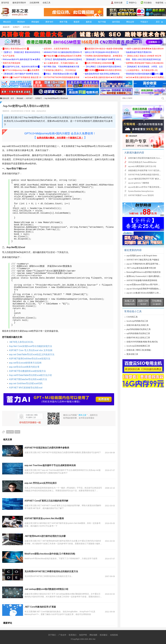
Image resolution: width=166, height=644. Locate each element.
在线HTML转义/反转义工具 (138, 338)
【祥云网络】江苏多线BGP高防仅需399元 (103, 67)
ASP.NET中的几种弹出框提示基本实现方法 (146, 175)
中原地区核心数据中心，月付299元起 (60, 70)
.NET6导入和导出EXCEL (21, 342)
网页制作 (21, 22)
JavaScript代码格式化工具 (137, 321)
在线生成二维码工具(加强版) (139, 350)
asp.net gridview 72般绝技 (139, 183)
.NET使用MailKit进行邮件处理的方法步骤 (45, 536)
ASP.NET (29, 98)
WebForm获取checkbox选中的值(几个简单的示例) (50, 554)
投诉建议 (104, 635)
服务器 (89, 22)
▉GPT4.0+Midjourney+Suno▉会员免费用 (21, 70)
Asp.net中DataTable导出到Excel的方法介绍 (30, 375)
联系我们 (73, 635)
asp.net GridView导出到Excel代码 (26, 383)
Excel (17, 432)
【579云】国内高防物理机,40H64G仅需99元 (63, 59)
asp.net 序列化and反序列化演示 (41, 483)
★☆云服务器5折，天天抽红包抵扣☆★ (61, 63)
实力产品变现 (9, 56)
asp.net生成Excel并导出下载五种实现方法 (146, 187)
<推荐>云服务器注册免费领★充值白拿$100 (145, 49)
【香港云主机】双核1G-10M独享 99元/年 (144, 56)
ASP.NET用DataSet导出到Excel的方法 (28, 379)
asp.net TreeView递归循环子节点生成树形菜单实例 (50, 465)
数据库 (77, 22)
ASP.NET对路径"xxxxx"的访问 (141, 195)
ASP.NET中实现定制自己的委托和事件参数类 (47, 448)
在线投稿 (114, 635)
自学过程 (26, 27)
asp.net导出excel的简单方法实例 (25, 363)
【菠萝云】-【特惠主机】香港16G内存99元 (22, 52)
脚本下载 (63, 22)
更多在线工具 (132, 354)
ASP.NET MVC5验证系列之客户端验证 (143, 260)
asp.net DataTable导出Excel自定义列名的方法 (32, 354)
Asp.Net (10, 432)
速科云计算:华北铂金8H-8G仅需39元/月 (102, 52)
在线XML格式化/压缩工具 (138, 325)
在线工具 (46, 3)
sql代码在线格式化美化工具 (138, 333)
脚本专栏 (49, 22)
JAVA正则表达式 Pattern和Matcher (142, 162)
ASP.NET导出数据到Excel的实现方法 (27, 371)
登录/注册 (118, 3)
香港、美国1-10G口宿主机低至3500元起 (143, 59)
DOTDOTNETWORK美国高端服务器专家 (62, 77)
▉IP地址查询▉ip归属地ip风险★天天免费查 (63, 56)
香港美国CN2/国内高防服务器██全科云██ (145, 74)
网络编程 (35, 22)
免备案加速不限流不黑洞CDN (139, 52)
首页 (12, 98)
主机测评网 (34, 3)
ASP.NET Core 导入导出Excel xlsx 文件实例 (31, 350)
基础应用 (6, 27)
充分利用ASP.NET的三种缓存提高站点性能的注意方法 (51, 571)
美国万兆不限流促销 (11, 63)
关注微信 (148, 3)
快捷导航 (161, 3)
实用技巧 (16, 27)
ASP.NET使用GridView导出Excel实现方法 (30, 359)
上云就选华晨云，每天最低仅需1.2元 (142, 70)
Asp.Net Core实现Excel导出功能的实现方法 (31, 346)
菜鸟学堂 (5, 3)
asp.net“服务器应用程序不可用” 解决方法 (145, 179)
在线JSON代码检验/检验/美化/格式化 (142, 342)
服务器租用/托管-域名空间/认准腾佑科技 (102, 74)
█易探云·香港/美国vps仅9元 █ (16, 49)
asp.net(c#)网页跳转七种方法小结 (142, 166)
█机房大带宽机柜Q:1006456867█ (99, 63)
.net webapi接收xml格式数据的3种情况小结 (46, 589)
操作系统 (116, 22)
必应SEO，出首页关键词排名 (57, 49)
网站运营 (130, 22)
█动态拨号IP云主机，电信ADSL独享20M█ (21, 67)
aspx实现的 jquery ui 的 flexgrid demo (142, 256)
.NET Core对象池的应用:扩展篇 (40, 607)
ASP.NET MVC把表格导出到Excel (26, 388)
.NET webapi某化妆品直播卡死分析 (141, 268)
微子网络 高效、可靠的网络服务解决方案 (62, 67)
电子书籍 (102, 22)
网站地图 (93, 635)
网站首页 (7, 22)
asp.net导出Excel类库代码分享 (24, 367)
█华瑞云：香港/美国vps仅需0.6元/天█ (60, 74)
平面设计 (144, 22)
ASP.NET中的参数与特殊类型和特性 (142, 280)
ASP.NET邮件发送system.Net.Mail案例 (44, 518)
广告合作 (62, 635)
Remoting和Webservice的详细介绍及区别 (143, 272)
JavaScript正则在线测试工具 (138, 346)
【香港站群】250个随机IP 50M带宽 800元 (103, 59)
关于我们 (52, 635)
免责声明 (83, 635)
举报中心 (133, 3)
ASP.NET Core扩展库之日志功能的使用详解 (46, 501)
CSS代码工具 (132, 317)
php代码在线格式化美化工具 (139, 329)
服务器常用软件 (19, 3)
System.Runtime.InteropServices (141, 191)
